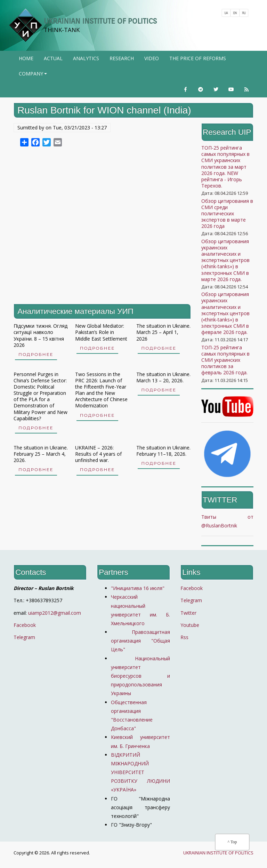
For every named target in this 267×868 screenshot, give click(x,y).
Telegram (24, 637)
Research (122, 58)
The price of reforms (198, 58)
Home (26, 58)
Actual (53, 58)
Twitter (188, 613)
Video (152, 58)
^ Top (232, 842)
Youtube (190, 625)
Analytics (86, 58)
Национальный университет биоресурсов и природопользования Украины (140, 676)
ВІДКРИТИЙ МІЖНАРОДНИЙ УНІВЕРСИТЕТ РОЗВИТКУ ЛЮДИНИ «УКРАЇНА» (140, 772)
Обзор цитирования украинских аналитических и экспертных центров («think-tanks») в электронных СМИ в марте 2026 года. (225, 260)
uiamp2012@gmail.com (55, 613)
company (34, 76)
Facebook (25, 625)
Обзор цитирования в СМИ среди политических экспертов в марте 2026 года (227, 214)
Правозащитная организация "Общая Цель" (140, 641)
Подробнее (36, 354)
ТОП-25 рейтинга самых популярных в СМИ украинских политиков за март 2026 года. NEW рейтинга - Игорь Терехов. (225, 167)
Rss (184, 637)
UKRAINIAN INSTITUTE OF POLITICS (100, 21)
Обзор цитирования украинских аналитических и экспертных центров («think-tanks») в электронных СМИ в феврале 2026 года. (225, 313)
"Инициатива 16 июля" (138, 588)
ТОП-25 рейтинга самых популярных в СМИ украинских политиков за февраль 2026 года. (225, 360)
